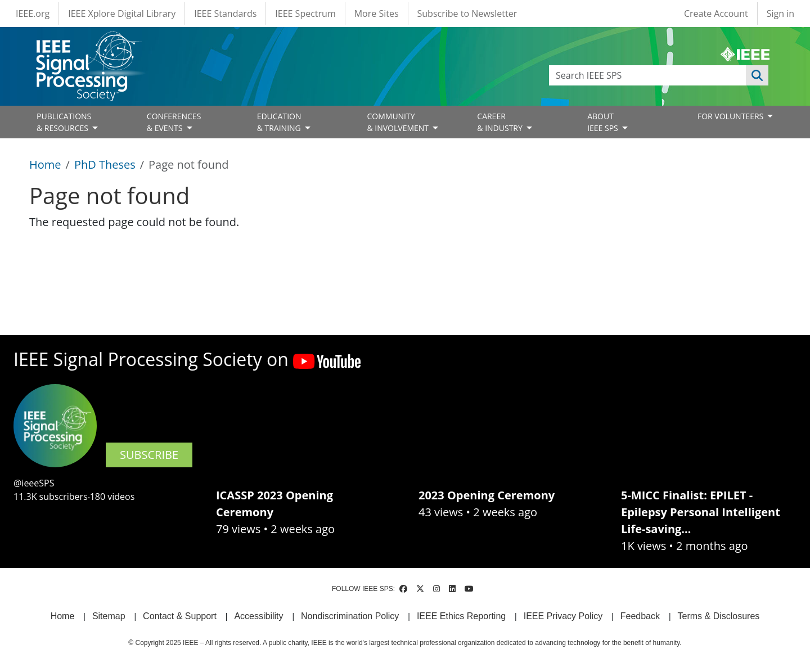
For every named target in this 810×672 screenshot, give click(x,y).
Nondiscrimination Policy (350, 616)
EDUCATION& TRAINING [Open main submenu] (280, 122)
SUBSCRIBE (149, 455)
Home (45, 164)
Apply (757, 75)
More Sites (377, 13)
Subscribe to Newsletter (467, 13)
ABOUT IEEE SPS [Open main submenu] (604, 122)
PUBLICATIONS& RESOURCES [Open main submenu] (64, 122)
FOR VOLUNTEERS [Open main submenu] (732, 116)
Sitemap (109, 616)
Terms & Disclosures (719, 616)
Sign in (780, 13)
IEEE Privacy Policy (563, 616)
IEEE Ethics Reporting (461, 616)
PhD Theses (105, 164)
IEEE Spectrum (305, 13)
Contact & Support (180, 616)
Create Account (716, 13)
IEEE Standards (225, 13)
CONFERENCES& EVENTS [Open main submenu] (174, 122)
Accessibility (258, 616)
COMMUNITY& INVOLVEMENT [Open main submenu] (399, 122)
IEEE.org (33, 13)
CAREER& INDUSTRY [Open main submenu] (501, 122)
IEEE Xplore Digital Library (122, 13)
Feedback (640, 616)
